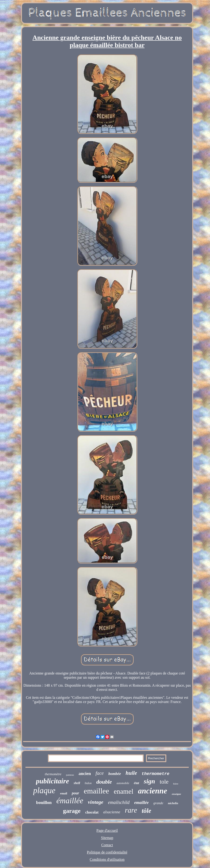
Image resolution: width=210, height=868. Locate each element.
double (104, 782)
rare (131, 810)
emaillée (142, 803)
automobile (123, 783)
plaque (44, 791)
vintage (96, 802)
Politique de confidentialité (107, 852)
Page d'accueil (107, 830)
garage (72, 811)
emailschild (119, 802)
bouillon (44, 802)
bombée (115, 774)
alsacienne (112, 812)
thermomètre (53, 774)
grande (158, 803)
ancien (85, 773)
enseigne (176, 794)
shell (77, 783)
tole (164, 782)
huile (131, 773)
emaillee (96, 791)
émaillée (70, 801)
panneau (70, 775)
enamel (124, 791)
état (137, 783)
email (64, 793)
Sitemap (107, 838)
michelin (173, 803)
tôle (147, 811)
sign (149, 781)
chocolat (92, 812)
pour (75, 793)
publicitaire (53, 781)
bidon (88, 783)
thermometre (155, 774)
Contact (107, 845)
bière (176, 784)
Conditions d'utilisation (107, 859)
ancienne (153, 791)
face (100, 773)
